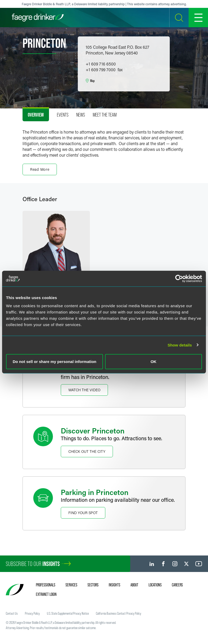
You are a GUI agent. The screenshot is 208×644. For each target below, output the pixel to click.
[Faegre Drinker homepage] (38, 18)
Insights (114, 585)
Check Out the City (87, 451)
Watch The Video (84, 390)
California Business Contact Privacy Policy (119, 613)
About (134, 585)
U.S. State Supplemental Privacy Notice (68, 613)
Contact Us (12, 613)
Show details (180, 345)
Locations (155, 585)
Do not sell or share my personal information (55, 362)
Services (71, 585)
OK (154, 362)
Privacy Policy (32, 613)
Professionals (46, 585)
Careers (177, 585)
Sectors (93, 585)
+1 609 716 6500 (101, 64)
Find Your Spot (83, 513)
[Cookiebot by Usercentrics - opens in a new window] (179, 278)
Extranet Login (46, 594)
